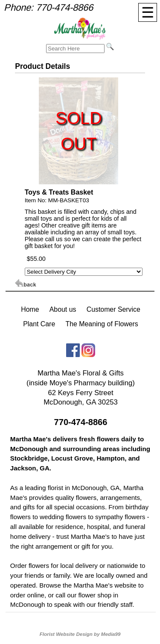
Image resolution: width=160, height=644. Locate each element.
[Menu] (148, 12)
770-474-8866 (64, 7)
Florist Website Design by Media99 (80, 634)
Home (30, 309)
